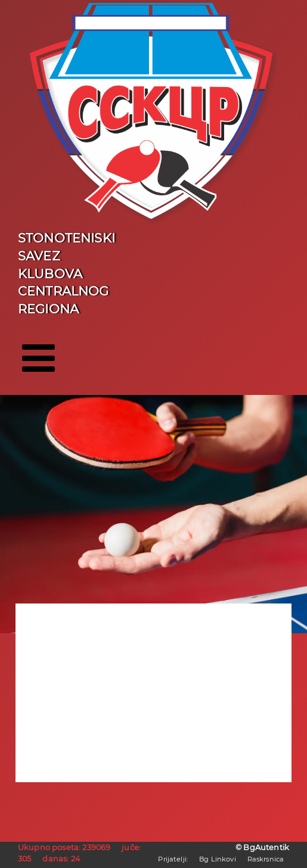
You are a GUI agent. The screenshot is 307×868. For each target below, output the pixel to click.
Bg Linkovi (218, 859)
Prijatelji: (173, 859)
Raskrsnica (266, 859)
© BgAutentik (262, 847)
